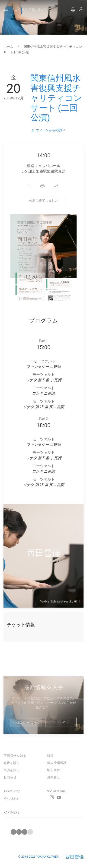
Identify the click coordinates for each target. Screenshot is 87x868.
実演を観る (12, 770)
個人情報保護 (57, 763)
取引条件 (54, 770)
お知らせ (10, 777)
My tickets (11, 798)
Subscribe (61, 722)
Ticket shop (12, 791)
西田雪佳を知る (15, 756)
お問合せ (54, 777)
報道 (50, 756)
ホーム (9, 47)
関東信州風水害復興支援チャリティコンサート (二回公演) (56, 98)
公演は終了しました (44, 200)
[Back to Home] (29, 9)
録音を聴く (12, 763)
